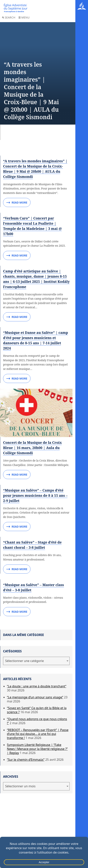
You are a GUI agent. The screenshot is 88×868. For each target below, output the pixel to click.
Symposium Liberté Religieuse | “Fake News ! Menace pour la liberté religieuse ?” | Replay (37, 749)
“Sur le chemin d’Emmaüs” (26, 760)
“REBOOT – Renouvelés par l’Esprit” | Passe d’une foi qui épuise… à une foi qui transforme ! (38, 734)
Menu (24, 17)
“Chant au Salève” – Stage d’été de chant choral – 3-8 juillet (32, 545)
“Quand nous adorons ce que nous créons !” (37, 721)
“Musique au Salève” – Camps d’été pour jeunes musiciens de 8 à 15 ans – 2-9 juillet (35, 495)
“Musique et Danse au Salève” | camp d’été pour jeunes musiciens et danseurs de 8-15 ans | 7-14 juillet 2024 (36, 340)
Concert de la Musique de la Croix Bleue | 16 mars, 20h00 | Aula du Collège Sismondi (32, 448)
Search (9, 17)
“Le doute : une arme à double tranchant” (37, 686)
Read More (17, 203)
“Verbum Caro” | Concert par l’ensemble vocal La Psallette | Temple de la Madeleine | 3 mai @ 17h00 (32, 226)
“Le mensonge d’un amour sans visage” (35, 697)
